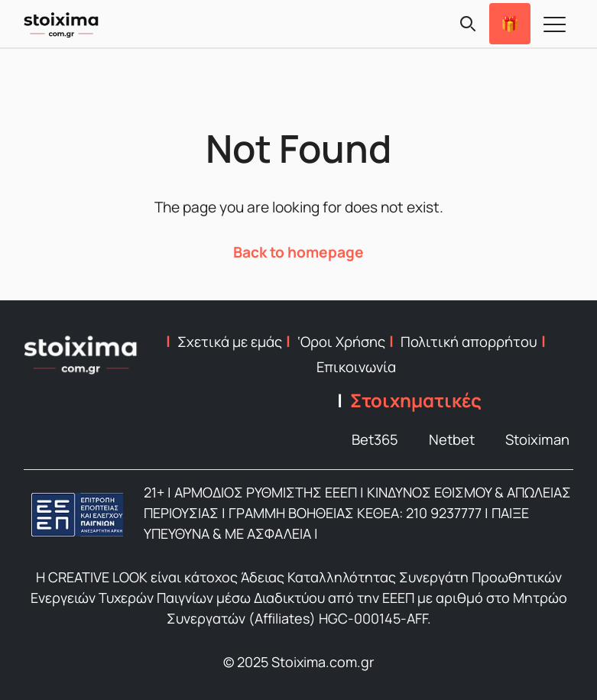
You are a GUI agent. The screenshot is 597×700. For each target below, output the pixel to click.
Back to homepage (298, 252)
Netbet (452, 439)
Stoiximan (537, 439)
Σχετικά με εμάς (230, 342)
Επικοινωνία (356, 367)
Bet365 (375, 439)
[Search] (468, 24)
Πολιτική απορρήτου (469, 342)
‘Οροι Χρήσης (341, 342)
